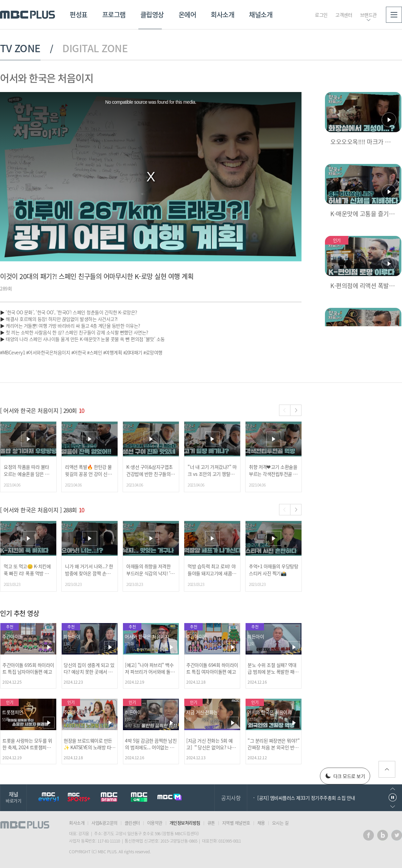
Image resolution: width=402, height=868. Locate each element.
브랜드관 (368, 15)
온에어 (187, 15)
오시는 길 (280, 823)
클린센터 (132, 823)
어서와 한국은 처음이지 (47, 78)
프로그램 (114, 15)
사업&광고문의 (105, 823)
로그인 (321, 15)
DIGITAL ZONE (95, 48)
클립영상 (152, 15)
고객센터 (344, 15)
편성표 (79, 15)
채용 (261, 823)
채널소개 (261, 15)
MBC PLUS (27, 15)
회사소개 (222, 15)
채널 (13, 797)
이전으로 (393, 789)
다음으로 (393, 807)
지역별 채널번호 (236, 823)
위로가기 (387, 769)
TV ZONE (20, 48)
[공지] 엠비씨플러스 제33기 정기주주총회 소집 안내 (306, 798)
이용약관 (155, 823)
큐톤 (211, 823)
